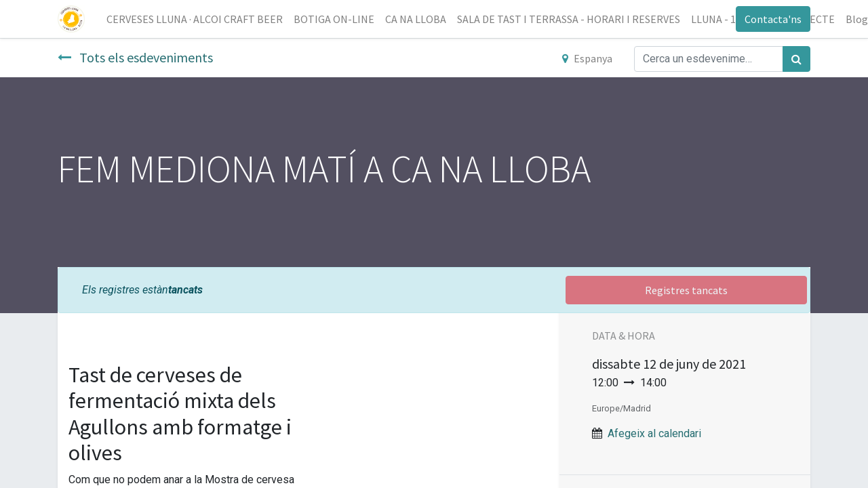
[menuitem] (195, 19)
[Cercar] (796, 59)
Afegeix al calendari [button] (654, 433)
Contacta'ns (773, 19)
